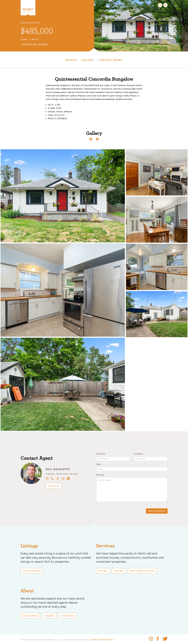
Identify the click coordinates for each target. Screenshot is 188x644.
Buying (103, 571)
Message (100, 475)
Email (98, 464)
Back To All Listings (35, 44)
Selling (119, 571)
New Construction (142, 571)
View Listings (32, 571)
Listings (29, 546)
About (27, 591)
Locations (68, 616)
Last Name (139, 454)
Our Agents (30, 616)
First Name (101, 454)
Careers (49, 616)
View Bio (54, 486)
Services (105, 546)
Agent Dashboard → (103, 640)
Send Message (157, 511)
